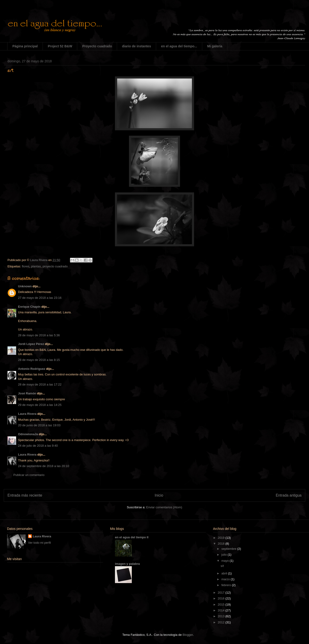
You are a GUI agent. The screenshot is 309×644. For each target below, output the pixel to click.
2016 (222, 598)
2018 (222, 544)
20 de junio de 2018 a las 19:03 (39, 425)
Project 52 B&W (60, 46)
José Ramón (27, 393)
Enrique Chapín (29, 307)
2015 (222, 605)
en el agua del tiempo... (179, 46)
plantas (36, 266)
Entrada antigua (289, 495)
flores (26, 266)
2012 (222, 622)
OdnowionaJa (28, 434)
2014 (222, 610)
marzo (226, 579)
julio (225, 555)
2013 (222, 616)
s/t (222, 566)
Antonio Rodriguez (32, 369)
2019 (222, 538)
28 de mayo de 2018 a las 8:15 (39, 360)
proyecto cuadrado (55, 266)
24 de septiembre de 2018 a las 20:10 (44, 466)
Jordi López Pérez (31, 344)
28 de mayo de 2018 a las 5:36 (39, 335)
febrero (227, 585)
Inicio (159, 495)
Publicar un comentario (29, 475)
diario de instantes (136, 46)
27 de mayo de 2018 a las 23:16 (40, 298)
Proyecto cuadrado (97, 46)
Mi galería (215, 46)
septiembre (229, 549)
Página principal (25, 46)
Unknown (25, 286)
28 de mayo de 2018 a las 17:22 (40, 384)
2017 (222, 593)
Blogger (188, 635)
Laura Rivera (27, 414)
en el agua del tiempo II (132, 537)
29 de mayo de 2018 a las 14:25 (40, 405)
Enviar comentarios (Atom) (164, 507)
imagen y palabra (127, 564)
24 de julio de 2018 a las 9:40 (38, 446)
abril (225, 573)
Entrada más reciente (25, 495)
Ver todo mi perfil (40, 543)
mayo (226, 561)
